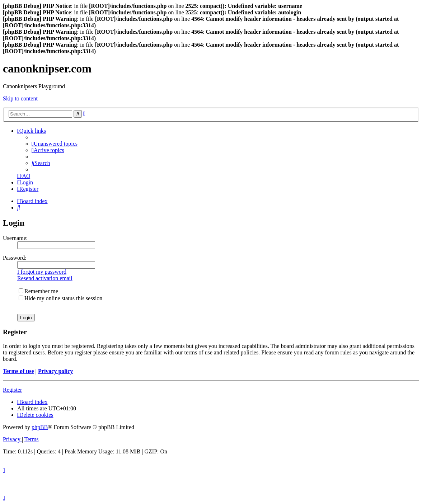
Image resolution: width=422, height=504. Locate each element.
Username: (15, 238)
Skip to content (20, 98)
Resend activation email (45, 278)
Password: (15, 258)
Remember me (38, 291)
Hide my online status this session (60, 298)
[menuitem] (55, 144)
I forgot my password (42, 272)
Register (12, 390)
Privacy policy (55, 371)
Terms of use (18, 371)
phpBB (40, 427)
